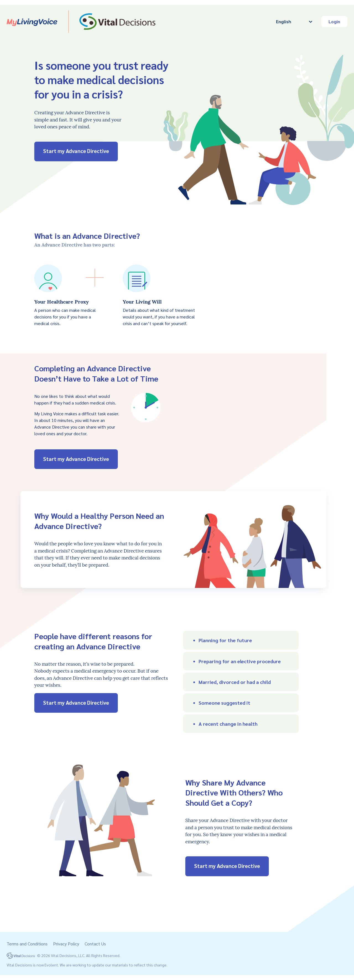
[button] (241, 640)
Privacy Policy (66, 944)
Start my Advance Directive (76, 151)
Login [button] (334, 21)
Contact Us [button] (95, 944)
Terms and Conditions (27, 944)
